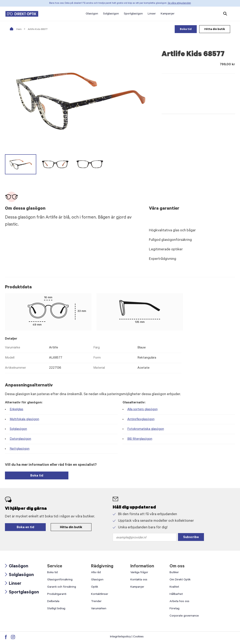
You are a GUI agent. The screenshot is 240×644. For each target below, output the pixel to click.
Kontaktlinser (100, 594)
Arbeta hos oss (179, 602)
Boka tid (186, 30)
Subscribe (191, 537)
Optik (95, 587)
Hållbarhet (176, 594)
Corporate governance (184, 616)
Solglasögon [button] (111, 14)
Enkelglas (16, 410)
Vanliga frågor (139, 573)
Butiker (174, 573)
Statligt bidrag (56, 609)
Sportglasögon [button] (133, 14)
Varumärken (99, 609)
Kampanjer (137, 587)
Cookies (138, 637)
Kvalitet (174, 587)
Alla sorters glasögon (142, 410)
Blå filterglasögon (140, 439)
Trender (96, 602)
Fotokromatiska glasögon (146, 429)
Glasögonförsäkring (60, 580)
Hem (16, 30)
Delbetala (53, 602)
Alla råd (96, 573)
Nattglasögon (20, 449)
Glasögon (17, 567)
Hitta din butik (215, 30)
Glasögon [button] (92, 14)
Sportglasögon (22, 593)
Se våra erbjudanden (179, 3)
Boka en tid (25, 528)
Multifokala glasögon (24, 419)
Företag (174, 609)
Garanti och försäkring (62, 587)
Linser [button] (152, 14)
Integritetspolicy (120, 637)
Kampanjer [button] (168, 14)
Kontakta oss (139, 580)
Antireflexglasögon (141, 419)
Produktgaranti (57, 594)
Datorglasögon (20, 439)
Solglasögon (18, 429)
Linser (13, 584)
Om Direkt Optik (180, 580)
